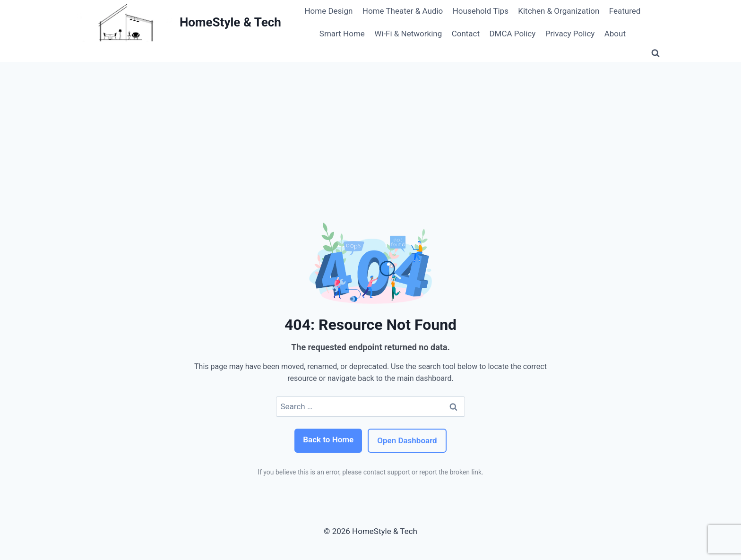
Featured (625, 11)
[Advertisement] (370, 133)
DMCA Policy (512, 34)
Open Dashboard (407, 440)
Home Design (328, 11)
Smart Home (342, 34)
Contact (466, 34)
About (615, 34)
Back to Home (328, 439)
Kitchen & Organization (559, 11)
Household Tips (481, 11)
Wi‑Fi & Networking (408, 34)
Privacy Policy (570, 34)
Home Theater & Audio (403, 11)
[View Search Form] (655, 53)
